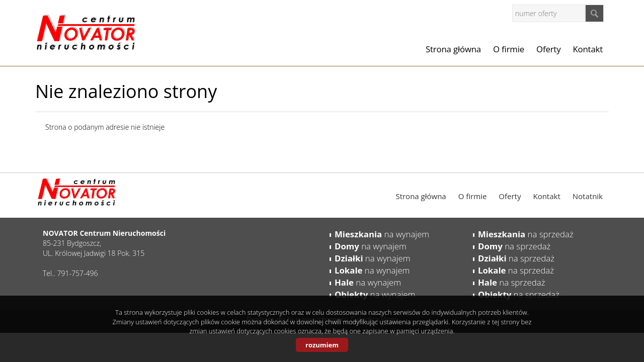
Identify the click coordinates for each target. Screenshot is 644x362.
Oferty (548, 49)
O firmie (509, 49)
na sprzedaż (526, 234)
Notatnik (588, 196)
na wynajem (382, 234)
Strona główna (453, 49)
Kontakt (588, 49)
